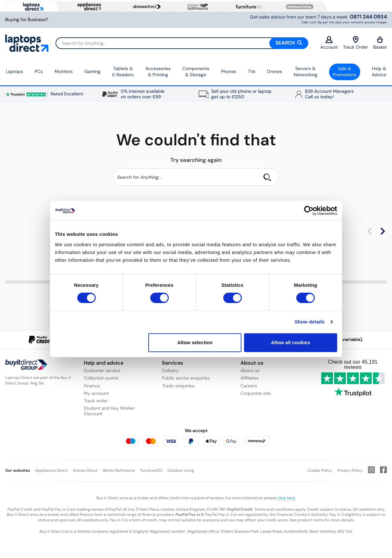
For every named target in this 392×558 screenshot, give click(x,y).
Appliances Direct (51, 470)
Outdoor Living (181, 470)
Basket (380, 43)
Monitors (64, 71)
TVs (252, 71)
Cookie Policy (320, 470)
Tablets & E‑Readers (123, 72)
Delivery (170, 370)
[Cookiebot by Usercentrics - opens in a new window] (309, 211)
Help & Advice (379, 72)
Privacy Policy (350, 470)
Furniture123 (151, 470)
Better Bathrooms (119, 470)
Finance (92, 386)
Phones (229, 71)
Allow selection (195, 342)
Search (289, 43)
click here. (287, 498)
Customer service (102, 370)
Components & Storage (196, 72)
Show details (310, 322)
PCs (39, 71)
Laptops (14, 71)
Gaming (92, 71)
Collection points (101, 378)
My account (96, 393)
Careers (249, 386)
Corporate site (256, 393)
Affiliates (250, 378)
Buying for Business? (27, 20)
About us (250, 370)
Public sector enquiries (186, 378)
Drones (275, 71)
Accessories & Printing (158, 72)
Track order (96, 401)
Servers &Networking (306, 72)
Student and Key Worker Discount (109, 411)
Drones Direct (85, 470)
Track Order (355, 43)
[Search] (182, 43)
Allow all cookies (291, 342)
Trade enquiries (178, 386)
